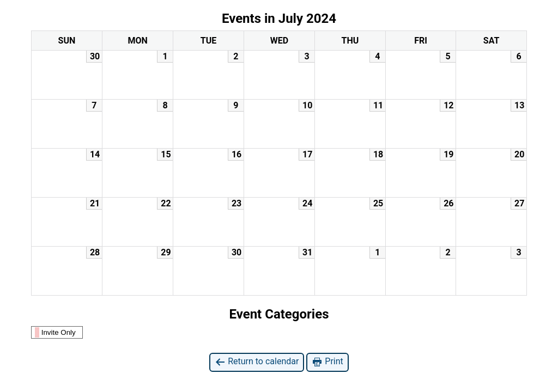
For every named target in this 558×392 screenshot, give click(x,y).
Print (327, 362)
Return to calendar (257, 362)
